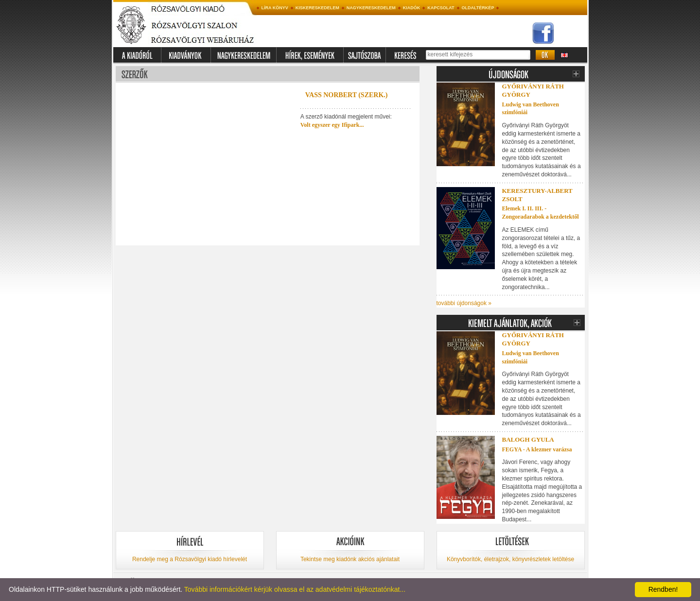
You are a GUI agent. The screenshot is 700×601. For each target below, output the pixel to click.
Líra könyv (275, 8)
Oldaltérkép (478, 8)
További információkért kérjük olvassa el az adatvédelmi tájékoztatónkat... (295, 589)
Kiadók (412, 8)
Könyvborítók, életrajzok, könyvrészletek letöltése (510, 559)
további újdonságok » (464, 303)
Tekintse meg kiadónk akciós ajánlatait (350, 559)
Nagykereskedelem (371, 8)
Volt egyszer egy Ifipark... (332, 125)
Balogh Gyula (528, 439)
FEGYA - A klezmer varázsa (537, 449)
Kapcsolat (441, 8)
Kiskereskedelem (317, 8)
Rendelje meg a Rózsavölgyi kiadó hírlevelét (190, 559)
